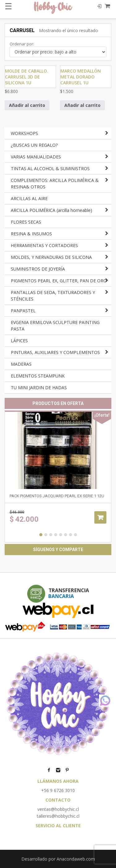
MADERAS (21, 364)
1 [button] (41, 535)
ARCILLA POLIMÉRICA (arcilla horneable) (52, 210)
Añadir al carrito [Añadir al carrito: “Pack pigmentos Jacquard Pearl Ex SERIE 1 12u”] (100, 517)
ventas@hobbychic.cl (58, 809)
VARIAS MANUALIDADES (36, 157)
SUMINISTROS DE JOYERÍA (38, 269)
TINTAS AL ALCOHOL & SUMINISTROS (50, 169)
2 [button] (46, 535)
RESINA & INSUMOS (31, 234)
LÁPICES (19, 341)
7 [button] (71, 535)
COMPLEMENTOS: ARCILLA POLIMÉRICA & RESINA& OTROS (55, 183)
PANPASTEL (23, 311)
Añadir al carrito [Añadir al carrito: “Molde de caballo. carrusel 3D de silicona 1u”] (27, 105)
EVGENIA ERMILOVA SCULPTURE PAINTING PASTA (55, 326)
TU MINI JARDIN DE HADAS (39, 388)
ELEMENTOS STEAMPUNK (38, 376)
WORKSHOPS (24, 133)
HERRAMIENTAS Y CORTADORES (44, 245)
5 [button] (61, 535)
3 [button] (51, 535)
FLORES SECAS (26, 222)
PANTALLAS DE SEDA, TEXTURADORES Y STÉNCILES (53, 296)
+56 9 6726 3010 (58, 790)
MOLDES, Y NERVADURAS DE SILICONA (51, 257)
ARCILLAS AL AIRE (29, 198)
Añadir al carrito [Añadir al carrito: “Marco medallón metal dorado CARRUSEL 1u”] (82, 105)
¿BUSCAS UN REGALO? (34, 145)
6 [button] (66, 535)
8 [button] (75, 535)
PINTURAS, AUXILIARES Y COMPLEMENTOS (55, 352)
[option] (58, 476)
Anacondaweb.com (76, 859)
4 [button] (56, 535)
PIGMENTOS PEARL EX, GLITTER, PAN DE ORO (59, 281)
